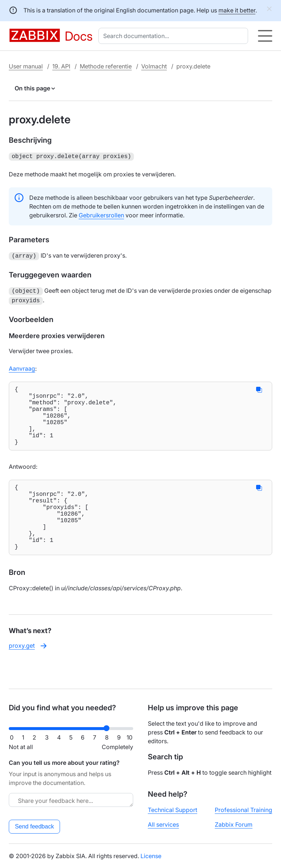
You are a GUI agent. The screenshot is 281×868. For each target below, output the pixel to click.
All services (163, 824)
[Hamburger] (265, 36)
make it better (237, 10)
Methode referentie (106, 66)
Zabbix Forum (234, 824)
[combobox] (175, 36)
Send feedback (35, 826)
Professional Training (243, 810)
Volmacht (154, 66)
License (151, 856)
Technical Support (173, 810)
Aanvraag (22, 366)
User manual (26, 66)
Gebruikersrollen (101, 214)
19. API (61, 66)
